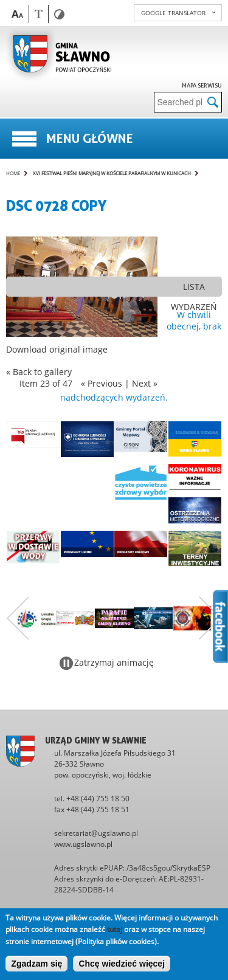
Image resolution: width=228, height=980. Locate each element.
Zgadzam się (36, 964)
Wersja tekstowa (39, 14)
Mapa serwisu (202, 85)
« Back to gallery (39, 372)
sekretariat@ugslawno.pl (96, 833)
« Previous (102, 383)
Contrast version (59, 14)
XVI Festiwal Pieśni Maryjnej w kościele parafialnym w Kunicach (112, 173)
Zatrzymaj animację (114, 662)
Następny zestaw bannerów (210, 618)
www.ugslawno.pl (83, 844)
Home (13, 173)
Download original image (57, 349)
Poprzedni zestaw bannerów (18, 618)
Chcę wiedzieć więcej (122, 964)
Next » (145, 383)
